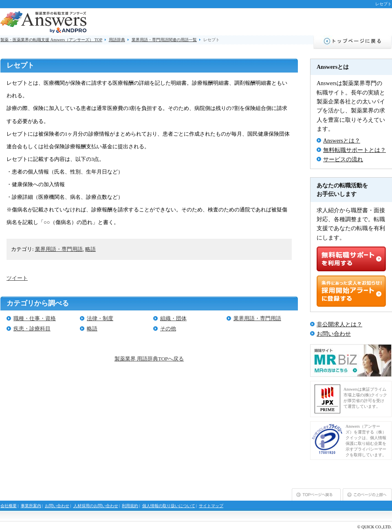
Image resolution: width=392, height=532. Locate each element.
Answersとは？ (342, 141)
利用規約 (130, 506)
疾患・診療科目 (32, 329)
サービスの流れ (343, 159)
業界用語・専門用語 (59, 249)
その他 (168, 329)
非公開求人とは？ (339, 324)
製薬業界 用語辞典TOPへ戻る (149, 359)
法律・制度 (100, 318)
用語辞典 (117, 40)
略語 (90, 249)
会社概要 (9, 506)
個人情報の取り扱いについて (169, 506)
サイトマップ (211, 506)
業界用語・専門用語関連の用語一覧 (164, 40)
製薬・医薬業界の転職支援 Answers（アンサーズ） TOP (51, 40)
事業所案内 (31, 506)
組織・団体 (173, 318)
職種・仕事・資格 (35, 318)
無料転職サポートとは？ (355, 150)
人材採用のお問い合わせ (96, 506)
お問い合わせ (334, 334)
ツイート (17, 278)
